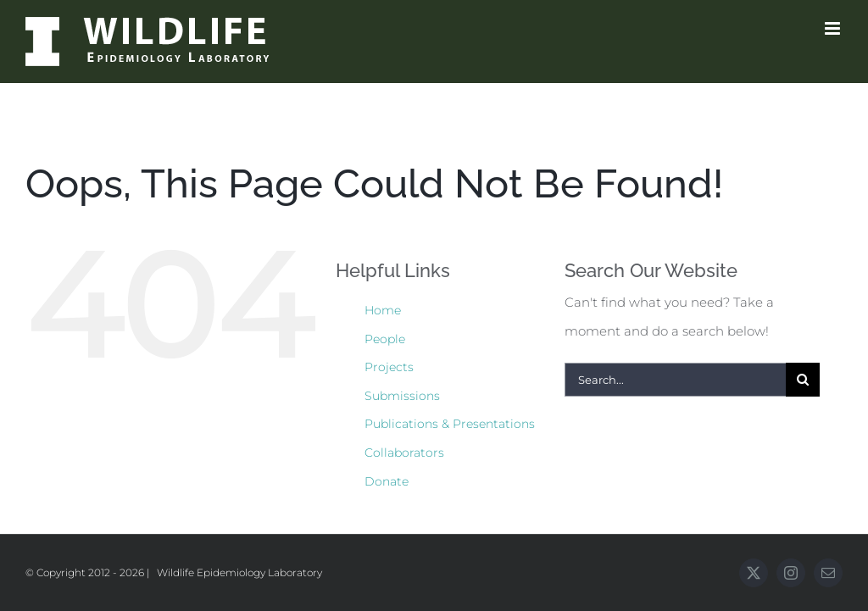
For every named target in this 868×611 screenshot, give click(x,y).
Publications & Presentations (450, 424)
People (385, 339)
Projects (389, 367)
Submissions (402, 396)
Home (383, 310)
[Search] (803, 380)
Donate (387, 481)
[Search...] (675, 380)
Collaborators (404, 453)
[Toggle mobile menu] (834, 28)
